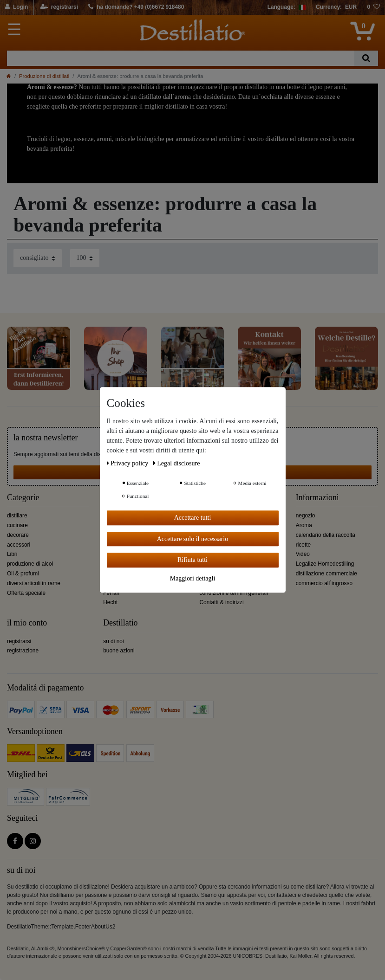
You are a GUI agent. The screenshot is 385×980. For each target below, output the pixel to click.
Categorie (23, 498)
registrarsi (19, 641)
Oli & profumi (23, 574)
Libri (12, 554)
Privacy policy (128, 463)
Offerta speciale (26, 593)
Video (303, 554)
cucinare (17, 525)
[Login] (17, 7)
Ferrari (111, 593)
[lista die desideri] (373, 7)
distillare (17, 516)
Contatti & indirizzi (222, 602)
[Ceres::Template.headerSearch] (366, 58)
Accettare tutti (193, 518)
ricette (303, 545)
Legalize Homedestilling (325, 564)
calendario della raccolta (326, 535)
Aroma (304, 525)
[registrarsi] (59, 7)
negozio (306, 516)
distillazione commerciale (326, 574)
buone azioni (119, 651)
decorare (18, 535)
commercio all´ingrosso (324, 583)
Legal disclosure (177, 463)
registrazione (23, 651)
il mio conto (27, 623)
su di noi (113, 641)
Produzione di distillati (44, 76)
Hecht (110, 602)
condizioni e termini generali (234, 593)
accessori (19, 545)
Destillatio (120, 623)
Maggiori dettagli (193, 578)
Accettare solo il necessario (193, 539)
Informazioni (317, 498)
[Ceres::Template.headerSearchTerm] (181, 58)
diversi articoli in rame (34, 583)
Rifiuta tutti (192, 560)
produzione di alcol (30, 564)
